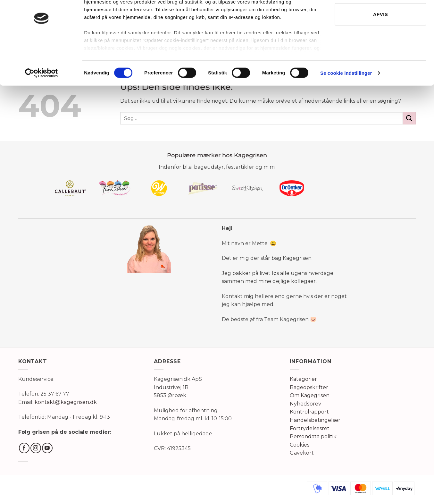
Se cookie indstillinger (346, 103)
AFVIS (380, 44)
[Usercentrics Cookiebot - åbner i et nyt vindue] (42, 103)
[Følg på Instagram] (36, 448)
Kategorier (303, 379)
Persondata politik (313, 436)
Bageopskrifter (309, 387)
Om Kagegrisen (310, 395)
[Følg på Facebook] (24, 448)
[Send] (409, 118)
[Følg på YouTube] (47, 448)
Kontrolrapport (309, 412)
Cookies (300, 445)
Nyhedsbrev (305, 404)
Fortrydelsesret (310, 428)
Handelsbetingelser (315, 420)
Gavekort (302, 453)
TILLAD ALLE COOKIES (380, 19)
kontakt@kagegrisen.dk (66, 402)
